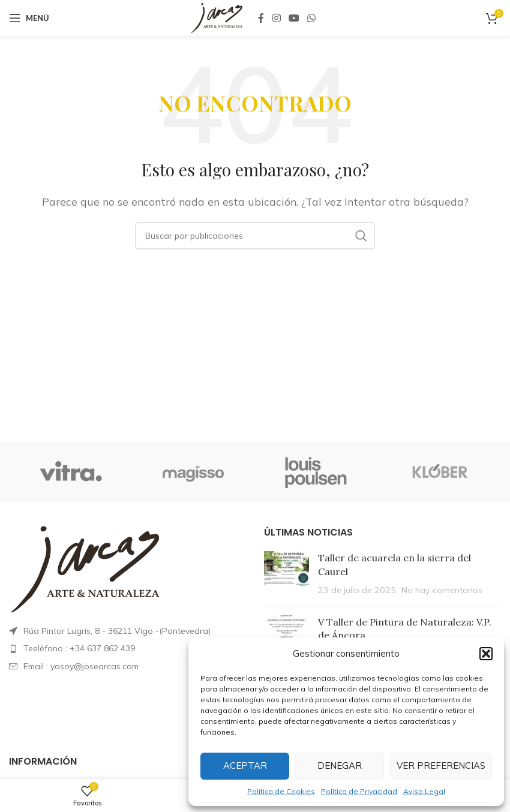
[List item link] (127, 648)
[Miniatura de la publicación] (286, 574)
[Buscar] (255, 236)
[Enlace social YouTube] (294, 18)
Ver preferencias (441, 766)
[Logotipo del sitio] (216, 17)
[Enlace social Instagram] (276, 18)
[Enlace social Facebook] (261, 18)
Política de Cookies (281, 791)
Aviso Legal (424, 791)
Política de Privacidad (359, 791)
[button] (486, 654)
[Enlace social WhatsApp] (312, 18)
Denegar (340, 766)
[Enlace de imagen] (84, 568)
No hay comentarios (442, 590)
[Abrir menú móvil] (29, 18)
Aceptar (245, 766)
